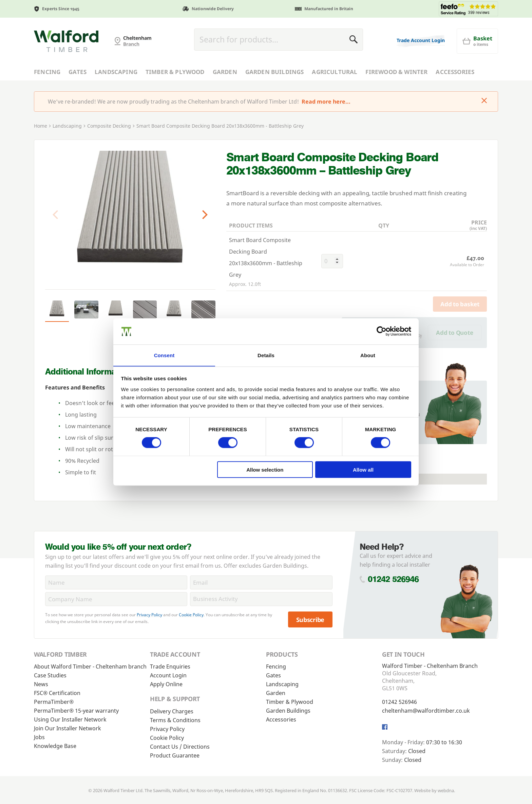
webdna (446, 790)
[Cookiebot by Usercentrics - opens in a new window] (382, 331)
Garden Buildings (275, 72)
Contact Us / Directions (180, 747)
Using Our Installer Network (70, 719)
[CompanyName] (116, 599)
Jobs (39, 737)
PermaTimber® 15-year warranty (76, 711)
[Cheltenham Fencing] (66, 41)
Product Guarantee (175, 755)
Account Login (168, 675)
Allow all (363, 470)
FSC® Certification (57, 693)
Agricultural (335, 72)
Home (41, 126)
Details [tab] (266, 355)
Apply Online (166, 684)
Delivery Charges (172, 711)
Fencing (47, 72)
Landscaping (116, 72)
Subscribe (310, 620)
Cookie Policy (191, 615)
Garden (225, 72)
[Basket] (477, 41)
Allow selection (265, 470)
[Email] (261, 582)
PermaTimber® (54, 702)
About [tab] (368, 355)
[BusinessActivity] (261, 599)
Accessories (455, 72)
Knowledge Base (55, 746)
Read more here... (326, 102)
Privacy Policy (149, 615)
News (41, 684)
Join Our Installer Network (68, 728)
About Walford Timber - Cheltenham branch (90, 666)
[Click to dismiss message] (484, 101)
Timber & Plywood (175, 72)
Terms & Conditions (175, 720)
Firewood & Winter (396, 72)
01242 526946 (393, 579)
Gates (78, 72)
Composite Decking (109, 126)
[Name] (116, 582)
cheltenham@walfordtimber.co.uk (426, 711)
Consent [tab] (164, 355)
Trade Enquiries (170, 666)
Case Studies (50, 675)
